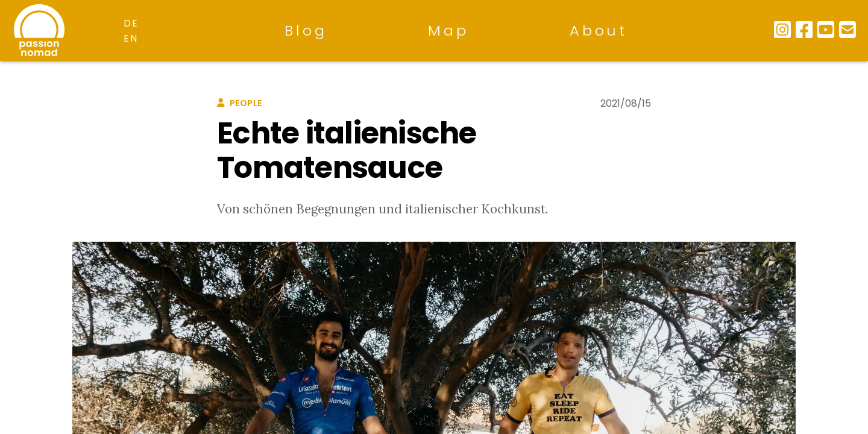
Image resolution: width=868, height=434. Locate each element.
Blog (306, 30)
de (131, 23)
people (240, 103)
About (599, 30)
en (131, 38)
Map (448, 30)
